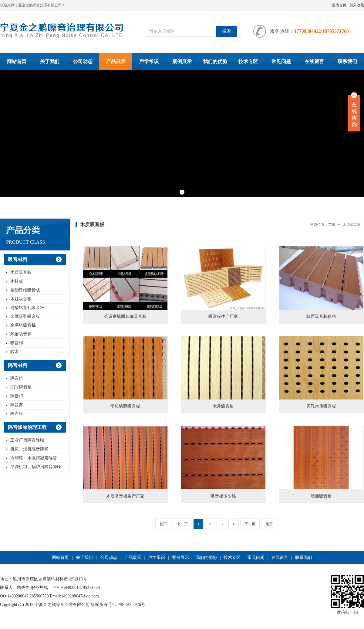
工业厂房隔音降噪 (27, 440)
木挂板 (17, 281)
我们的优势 (215, 61)
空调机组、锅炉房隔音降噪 (36, 467)
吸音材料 (18, 259)
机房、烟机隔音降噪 (29, 449)
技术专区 (248, 61)
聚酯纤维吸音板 (25, 290)
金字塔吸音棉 (23, 325)
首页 (332, 225)
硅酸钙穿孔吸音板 (27, 308)
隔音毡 (17, 378)
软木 (15, 352)
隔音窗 (17, 405)
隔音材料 (18, 365)
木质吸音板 (21, 272)
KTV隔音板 (21, 387)
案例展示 (182, 61)
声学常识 (149, 61)
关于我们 (50, 61)
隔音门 (17, 396)
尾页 (269, 524)
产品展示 (116, 61)
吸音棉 (17, 343)
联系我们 (347, 61)
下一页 (250, 524)
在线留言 (314, 61)
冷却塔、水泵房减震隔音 (34, 458)
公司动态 (83, 61)
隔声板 (17, 414)
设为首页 (339, 5)
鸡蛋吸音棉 (21, 334)
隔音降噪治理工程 (27, 427)
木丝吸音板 (21, 299)
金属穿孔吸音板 (25, 316)
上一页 (182, 524)
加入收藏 (357, 5)
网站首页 (17, 61)
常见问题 (281, 61)
